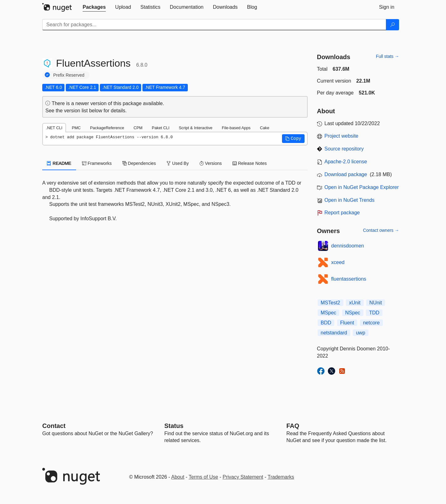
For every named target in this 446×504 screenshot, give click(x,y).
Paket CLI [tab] (161, 128)
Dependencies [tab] (139, 163)
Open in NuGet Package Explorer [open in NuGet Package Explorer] (362, 187)
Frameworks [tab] (97, 163)
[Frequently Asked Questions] (293, 426)
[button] (293, 139)
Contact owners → (381, 230)
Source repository (344, 149)
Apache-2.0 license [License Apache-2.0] (346, 162)
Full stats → (387, 56)
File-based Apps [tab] (236, 128)
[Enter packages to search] (214, 25)
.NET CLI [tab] (54, 128)
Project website (342, 136)
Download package (346, 174)
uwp (360, 333)
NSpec (353, 313)
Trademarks (281, 477)
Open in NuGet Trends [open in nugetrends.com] (350, 200)
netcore (371, 323)
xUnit (355, 303)
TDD (374, 313)
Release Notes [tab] (250, 163)
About (178, 477)
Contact (54, 426)
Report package (342, 213)
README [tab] (59, 163)
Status (174, 426)
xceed (338, 262)
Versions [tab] (211, 163)
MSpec (329, 313)
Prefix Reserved (69, 75)
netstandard (334, 333)
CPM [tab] (138, 128)
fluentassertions (349, 279)
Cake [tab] (264, 128)
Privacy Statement (243, 477)
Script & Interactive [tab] (195, 128)
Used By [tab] (178, 163)
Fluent (347, 323)
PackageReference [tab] (107, 128)
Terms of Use (203, 477)
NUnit (376, 303)
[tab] (94, 7)
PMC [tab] (76, 128)
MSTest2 (331, 303)
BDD (326, 323)
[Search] (392, 25)
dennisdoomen (348, 246)
